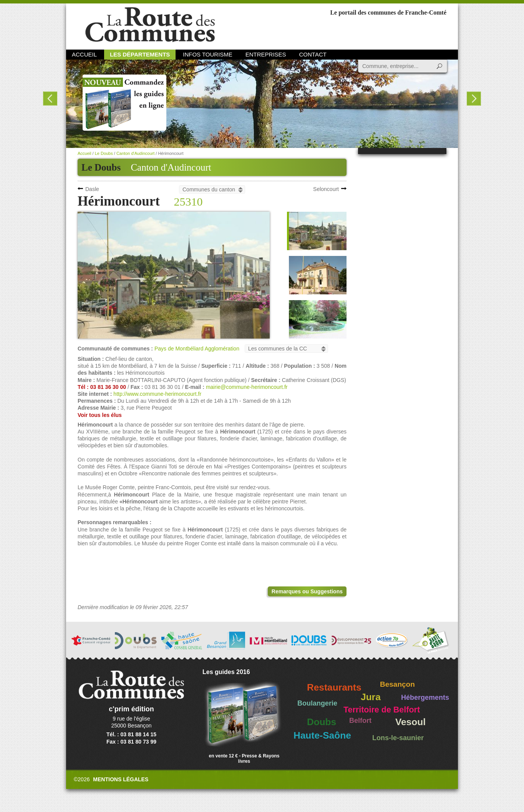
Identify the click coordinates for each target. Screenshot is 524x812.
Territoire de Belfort (382, 710)
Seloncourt (326, 189)
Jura (371, 697)
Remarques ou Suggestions (307, 591)
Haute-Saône (322, 735)
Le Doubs (104, 153)
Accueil (84, 54)
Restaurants (334, 687)
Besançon (397, 684)
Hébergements (425, 697)
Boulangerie (317, 703)
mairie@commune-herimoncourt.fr (247, 387)
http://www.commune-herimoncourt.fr (157, 394)
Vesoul (410, 722)
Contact (313, 54)
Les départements (140, 54)
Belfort (360, 721)
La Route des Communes (150, 25)
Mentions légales (121, 779)
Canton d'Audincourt (171, 167)
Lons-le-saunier (398, 738)
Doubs (322, 722)
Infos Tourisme (208, 54)
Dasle (92, 189)
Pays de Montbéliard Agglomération (197, 349)
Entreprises (266, 54)
